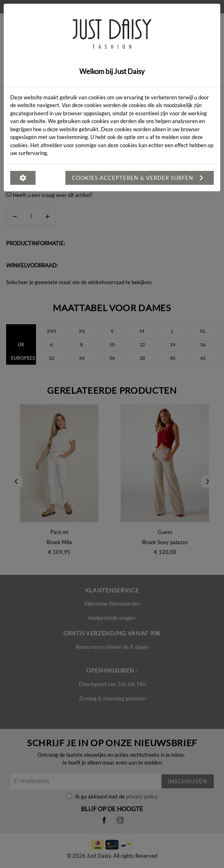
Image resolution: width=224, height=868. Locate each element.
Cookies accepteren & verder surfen (140, 178)
